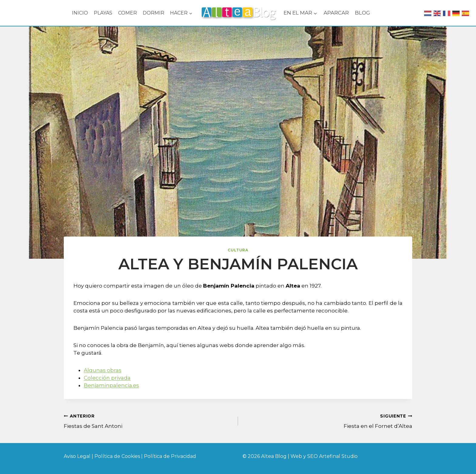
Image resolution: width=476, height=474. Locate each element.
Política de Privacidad (170, 456)
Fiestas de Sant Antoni (148, 421)
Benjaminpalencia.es (111, 385)
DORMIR (153, 13)
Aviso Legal (77, 456)
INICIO (80, 13)
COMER (127, 13)
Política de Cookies (118, 456)
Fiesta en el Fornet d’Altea (328, 421)
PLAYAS (103, 13)
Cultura (238, 250)
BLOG (362, 13)
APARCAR (336, 13)
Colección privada (107, 378)
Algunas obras (103, 370)
